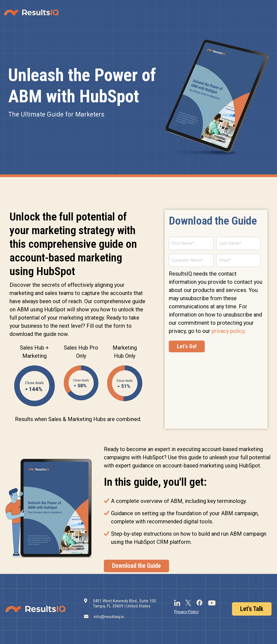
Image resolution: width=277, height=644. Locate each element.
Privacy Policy (186, 612)
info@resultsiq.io (109, 617)
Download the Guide (136, 566)
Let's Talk (252, 609)
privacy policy (228, 331)
